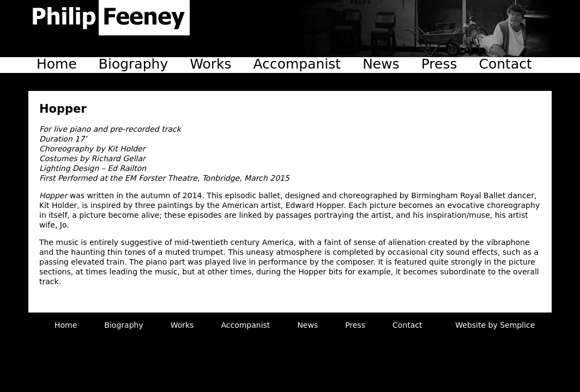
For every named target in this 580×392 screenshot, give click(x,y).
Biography (133, 64)
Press (439, 64)
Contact (506, 64)
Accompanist (297, 64)
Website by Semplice (495, 325)
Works (210, 64)
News (381, 64)
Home (57, 64)
